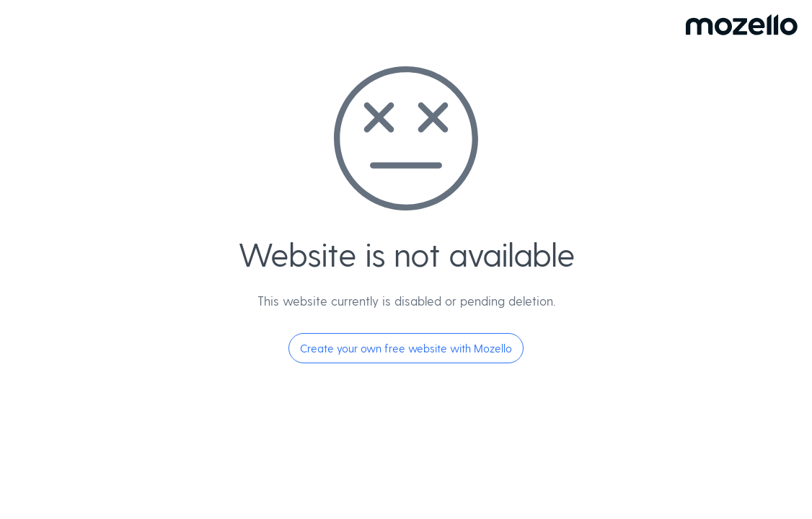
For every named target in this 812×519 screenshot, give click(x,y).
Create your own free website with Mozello (406, 348)
